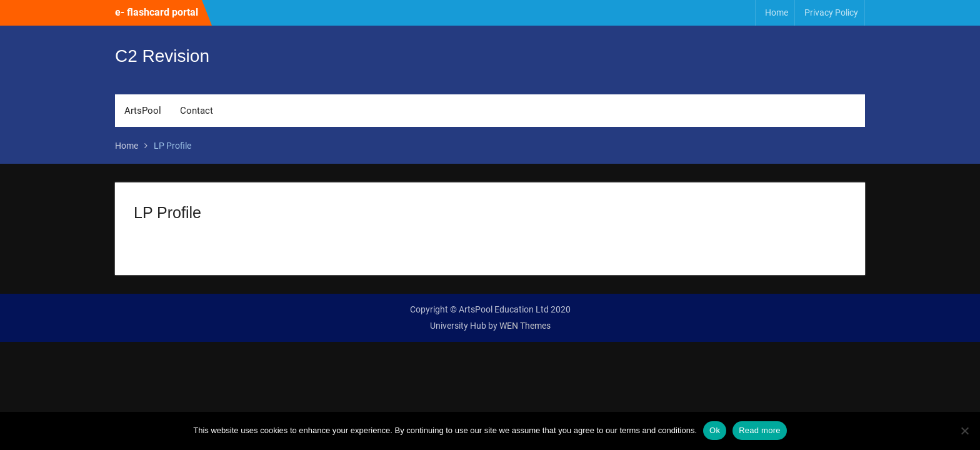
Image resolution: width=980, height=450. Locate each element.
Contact (197, 112)
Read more (760, 430)
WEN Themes (525, 326)
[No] (964, 431)
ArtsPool (143, 112)
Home (777, 12)
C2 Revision (162, 57)
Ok (715, 430)
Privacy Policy (831, 12)
